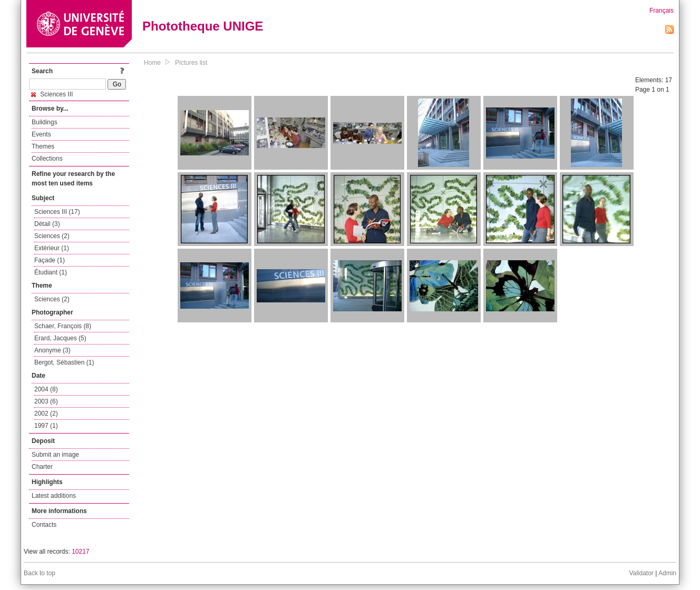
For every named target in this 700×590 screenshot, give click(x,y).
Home (152, 63)
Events (41, 134)
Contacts (44, 525)
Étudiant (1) (51, 272)
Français (662, 11)
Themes (43, 146)
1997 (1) (46, 426)
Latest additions (54, 496)
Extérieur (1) (52, 248)
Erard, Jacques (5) (60, 338)
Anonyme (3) (52, 350)
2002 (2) (46, 414)
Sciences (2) (52, 236)
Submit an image (55, 455)
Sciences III (52, 94)
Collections (47, 159)
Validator (641, 573)
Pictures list (191, 63)
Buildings (45, 122)
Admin (667, 573)
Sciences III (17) (57, 212)
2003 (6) (46, 401)
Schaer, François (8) (63, 326)
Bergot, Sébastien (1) (64, 362)
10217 (80, 552)
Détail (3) (47, 224)
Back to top (40, 573)
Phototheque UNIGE (203, 26)
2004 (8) (46, 389)
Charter (42, 467)
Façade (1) (50, 260)
